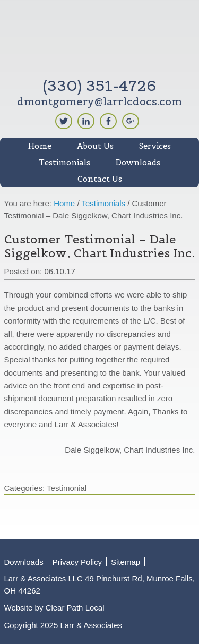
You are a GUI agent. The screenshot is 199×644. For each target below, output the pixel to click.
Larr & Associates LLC (100, 41)
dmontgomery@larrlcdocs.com (99, 101)
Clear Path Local (75, 608)
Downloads (24, 562)
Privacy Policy (77, 562)
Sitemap (126, 562)
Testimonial (67, 488)
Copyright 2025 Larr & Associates (63, 625)
